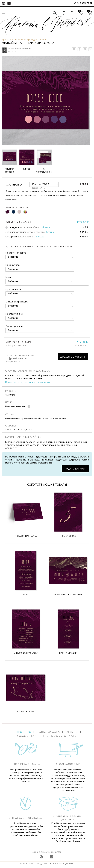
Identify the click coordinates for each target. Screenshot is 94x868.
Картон (11, 237)
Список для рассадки (17, 302)
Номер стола (13, 265)
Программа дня (14, 314)
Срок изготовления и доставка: (28, 371)
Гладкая (12, 227)
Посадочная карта (16, 253)
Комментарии (29, 736)
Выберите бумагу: (18, 222)
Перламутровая (16, 232)
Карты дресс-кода (36, 39)
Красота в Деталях (12, 39)
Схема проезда (14, 326)
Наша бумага (48, 732)
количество (14, 185)
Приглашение (13, 289)
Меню (9, 277)
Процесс (24, 732)
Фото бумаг (83, 222)
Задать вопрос (75, 469)
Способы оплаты (62, 736)
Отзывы (72, 732)
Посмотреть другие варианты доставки (28, 382)
